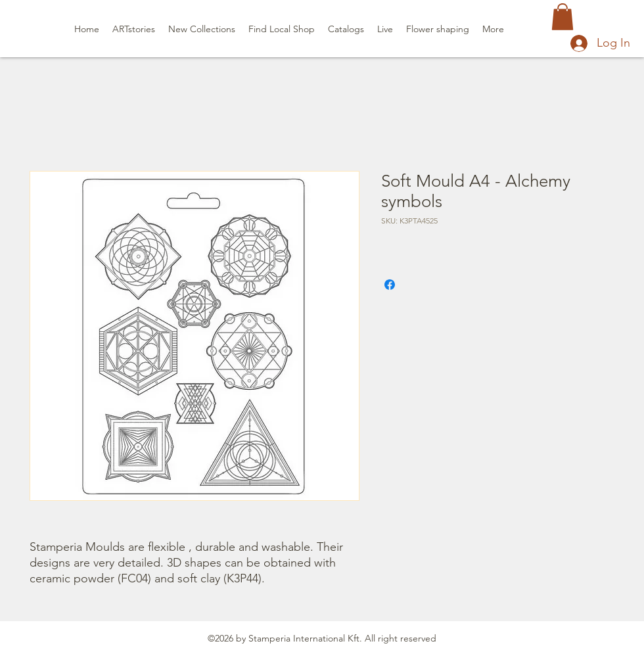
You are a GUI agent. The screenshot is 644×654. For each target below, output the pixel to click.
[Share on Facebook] (390, 285)
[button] (563, 17)
